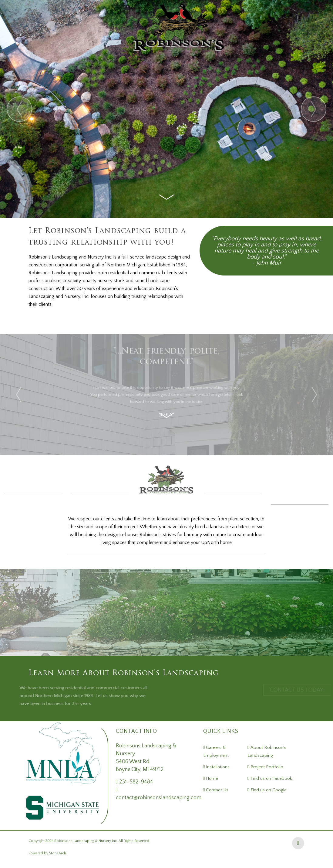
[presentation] (19, 109)
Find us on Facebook (271, 778)
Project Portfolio (266, 767)
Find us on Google (268, 790)
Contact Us (217, 790)
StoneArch (58, 853)
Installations (217, 767)
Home (211, 778)
